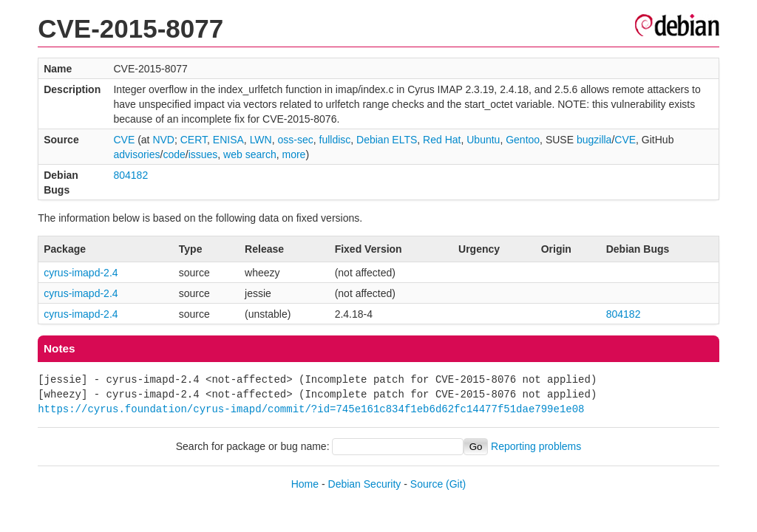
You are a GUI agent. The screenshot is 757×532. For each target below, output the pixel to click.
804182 (130, 175)
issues (203, 154)
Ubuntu (483, 140)
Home (305, 484)
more (293, 154)
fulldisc (335, 140)
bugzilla (594, 140)
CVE (124, 140)
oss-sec (295, 140)
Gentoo (523, 140)
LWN (261, 140)
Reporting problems (536, 446)
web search (250, 154)
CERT (194, 140)
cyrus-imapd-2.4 (81, 273)
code (174, 154)
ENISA (228, 140)
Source (427, 484)
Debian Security (365, 484)
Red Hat (442, 140)
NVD (163, 140)
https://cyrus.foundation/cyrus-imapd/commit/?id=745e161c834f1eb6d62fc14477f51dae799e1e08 (311, 409)
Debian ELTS (387, 140)
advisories (136, 154)
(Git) (456, 484)
